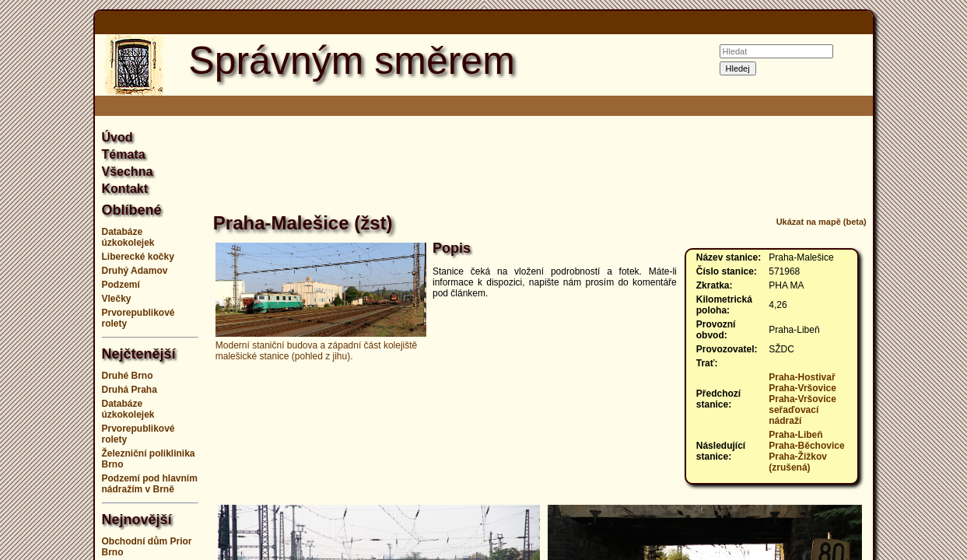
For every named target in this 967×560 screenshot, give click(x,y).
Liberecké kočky (138, 257)
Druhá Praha (130, 390)
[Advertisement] (540, 166)
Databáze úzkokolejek (128, 237)
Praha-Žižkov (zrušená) (798, 462)
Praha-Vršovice (802, 388)
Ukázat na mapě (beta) (822, 222)
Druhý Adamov (135, 271)
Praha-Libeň (795, 435)
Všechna (128, 171)
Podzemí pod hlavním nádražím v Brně (150, 484)
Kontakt (125, 189)
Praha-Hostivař (802, 377)
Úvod (117, 137)
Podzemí (121, 285)
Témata (124, 154)
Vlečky (117, 299)
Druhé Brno (128, 376)
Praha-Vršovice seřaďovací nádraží (802, 410)
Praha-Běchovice (806, 446)
